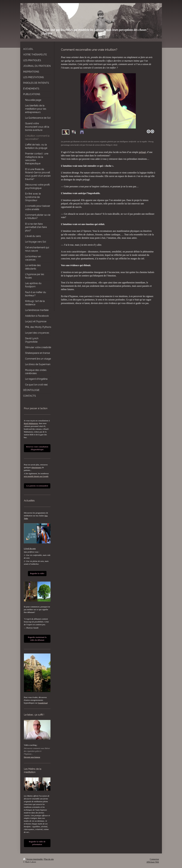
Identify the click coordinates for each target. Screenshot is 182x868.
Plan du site (49, 859)
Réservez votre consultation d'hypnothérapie (37, 448)
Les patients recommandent (37, 486)
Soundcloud (43, 703)
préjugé (142, 152)
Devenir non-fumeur (32, 757)
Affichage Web (153, 862)
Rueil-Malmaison (31, 423)
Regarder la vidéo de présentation (37, 843)
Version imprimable (33, 859)
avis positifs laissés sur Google (36, 476)
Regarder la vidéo (37, 573)
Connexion (154, 859)
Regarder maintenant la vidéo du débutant (37, 639)
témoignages (36, 467)
